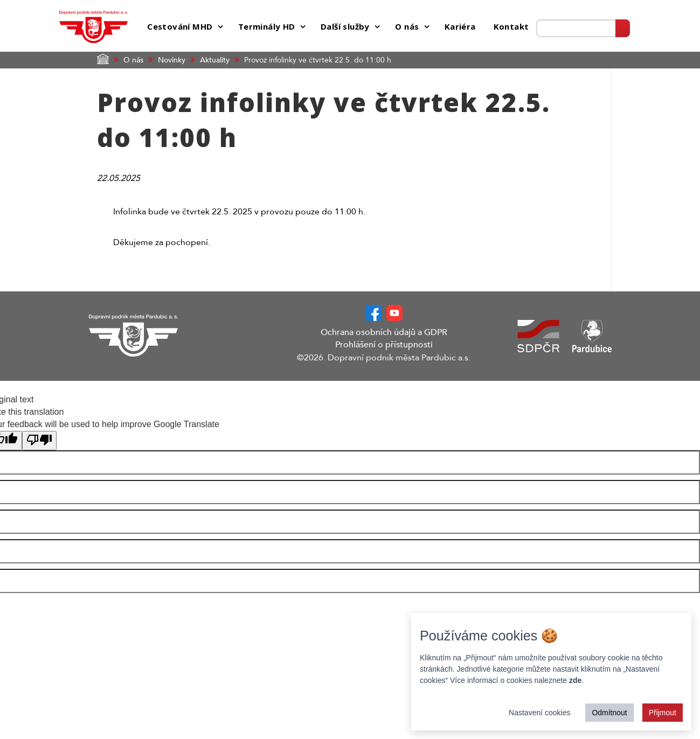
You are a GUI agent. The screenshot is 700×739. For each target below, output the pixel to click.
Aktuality (215, 60)
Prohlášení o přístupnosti (384, 345)
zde (575, 680)
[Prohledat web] (576, 28)
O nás (133, 60)
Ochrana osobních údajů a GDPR (384, 332)
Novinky (172, 60)
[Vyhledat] (623, 28)
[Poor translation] (39, 441)
